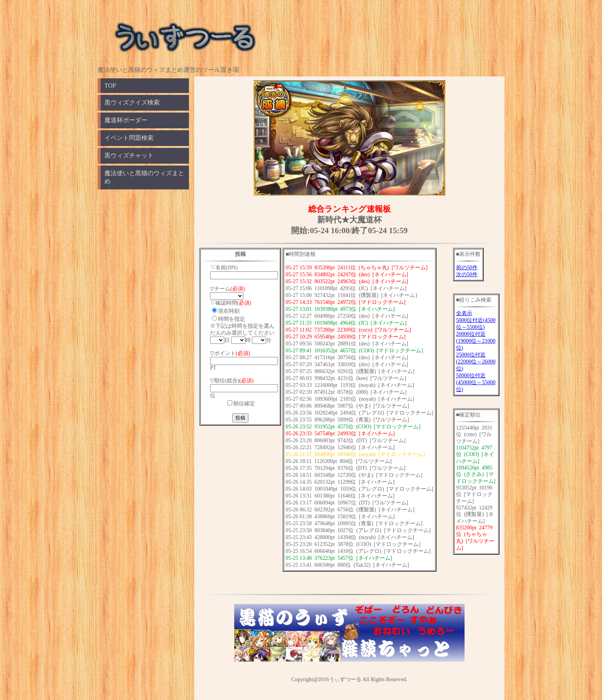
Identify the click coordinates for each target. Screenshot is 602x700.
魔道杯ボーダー (126, 120)
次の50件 (467, 275)
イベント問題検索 (129, 138)
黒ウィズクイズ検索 (132, 102)
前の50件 (467, 268)
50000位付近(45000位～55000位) (476, 382)
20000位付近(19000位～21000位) (476, 341)
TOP (110, 85)
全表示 (464, 313)
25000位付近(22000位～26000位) (476, 362)
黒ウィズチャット (129, 155)
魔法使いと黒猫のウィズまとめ (144, 177)
